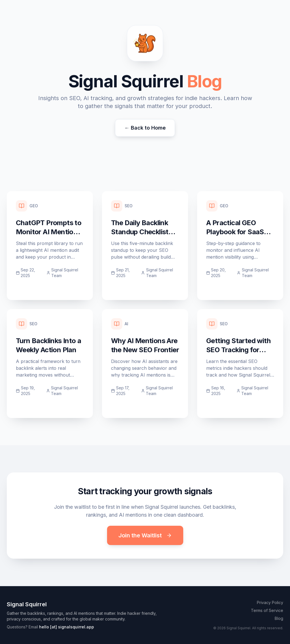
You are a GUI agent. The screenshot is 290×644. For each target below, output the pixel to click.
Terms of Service (267, 610)
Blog (279, 618)
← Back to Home (145, 128)
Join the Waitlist (145, 535)
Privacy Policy (270, 602)
